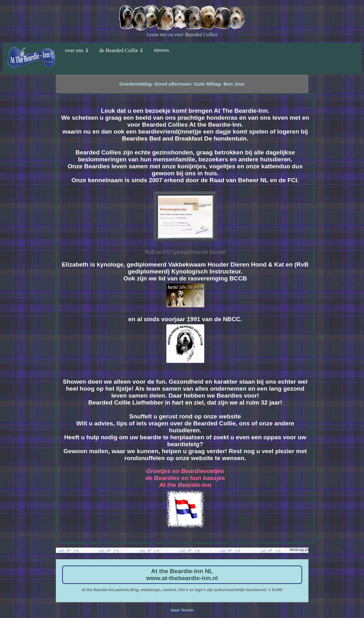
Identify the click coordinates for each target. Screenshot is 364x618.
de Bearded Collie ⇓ (121, 50)
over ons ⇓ (77, 50)
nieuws (161, 50)
